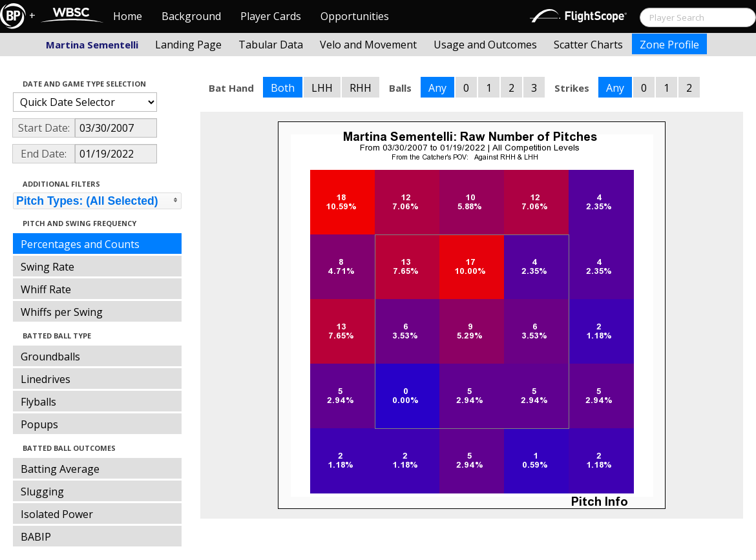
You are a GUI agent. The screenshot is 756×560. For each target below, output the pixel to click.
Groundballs (50, 357)
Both (283, 88)
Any (437, 88)
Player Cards (271, 16)
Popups (39, 424)
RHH (361, 88)
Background (191, 16)
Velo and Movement (368, 45)
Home (128, 16)
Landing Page (188, 45)
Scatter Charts (588, 45)
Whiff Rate (46, 289)
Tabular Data (271, 45)
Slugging (42, 492)
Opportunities (355, 16)
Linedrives (46, 379)
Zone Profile (669, 45)
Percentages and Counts (80, 244)
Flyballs (38, 402)
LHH (322, 88)
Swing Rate (47, 267)
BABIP (36, 537)
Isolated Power (57, 514)
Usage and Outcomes (485, 45)
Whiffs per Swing (62, 312)
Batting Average (60, 469)
